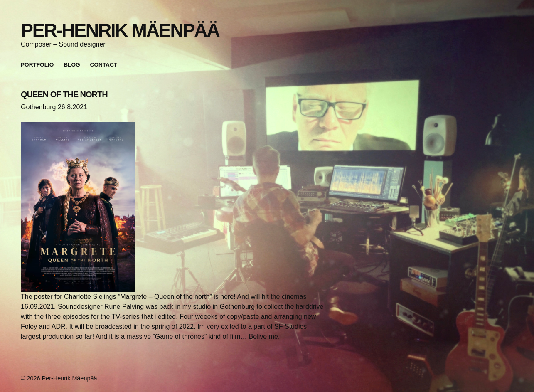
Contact (104, 65)
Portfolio (37, 65)
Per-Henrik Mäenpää (120, 30)
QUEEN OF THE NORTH (64, 94)
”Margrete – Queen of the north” (165, 297)
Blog (72, 65)
